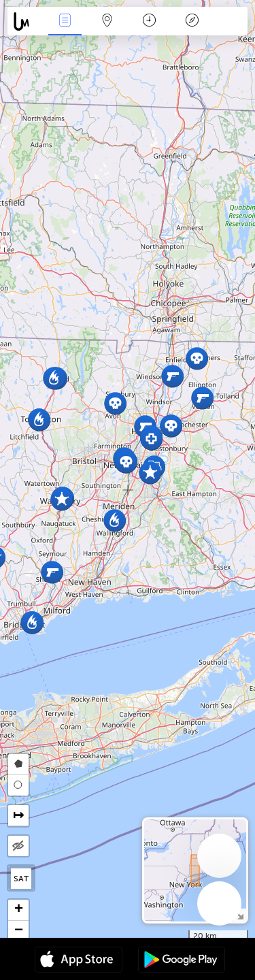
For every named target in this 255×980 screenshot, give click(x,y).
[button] (115, 403)
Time (149, 21)
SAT (21, 879)
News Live (65, 21)
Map (107, 21)
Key (192, 21)
